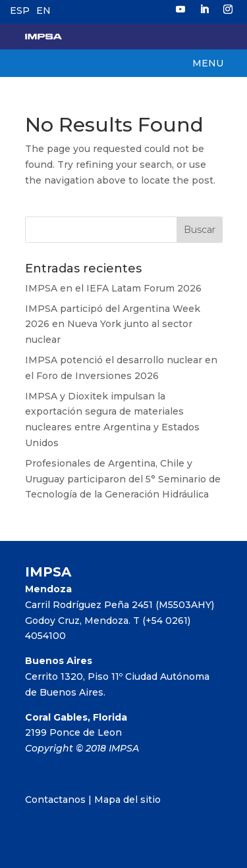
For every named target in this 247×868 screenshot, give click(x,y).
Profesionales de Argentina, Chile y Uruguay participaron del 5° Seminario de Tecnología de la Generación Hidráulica (123, 479)
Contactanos (55, 800)
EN (43, 11)
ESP (20, 11)
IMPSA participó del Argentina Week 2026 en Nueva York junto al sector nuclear (113, 324)
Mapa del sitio (127, 800)
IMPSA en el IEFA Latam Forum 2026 (113, 288)
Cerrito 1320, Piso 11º (75, 677)
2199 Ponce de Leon (73, 732)
